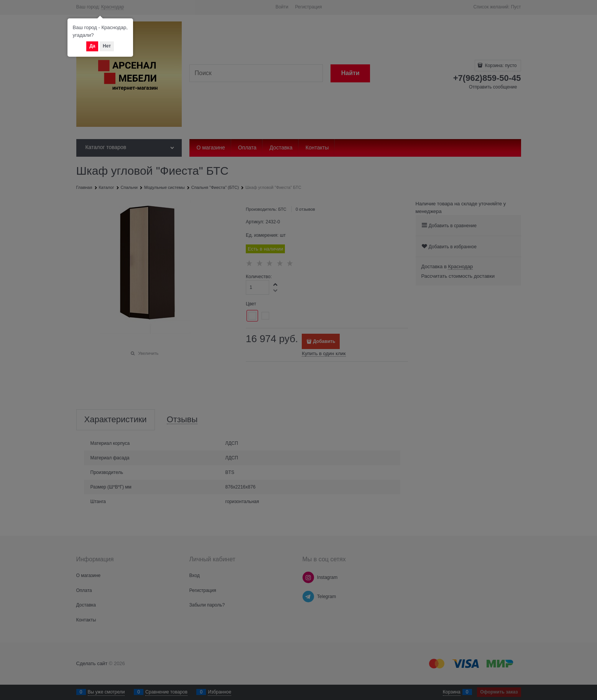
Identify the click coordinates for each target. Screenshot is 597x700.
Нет (107, 46)
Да (92, 46)
